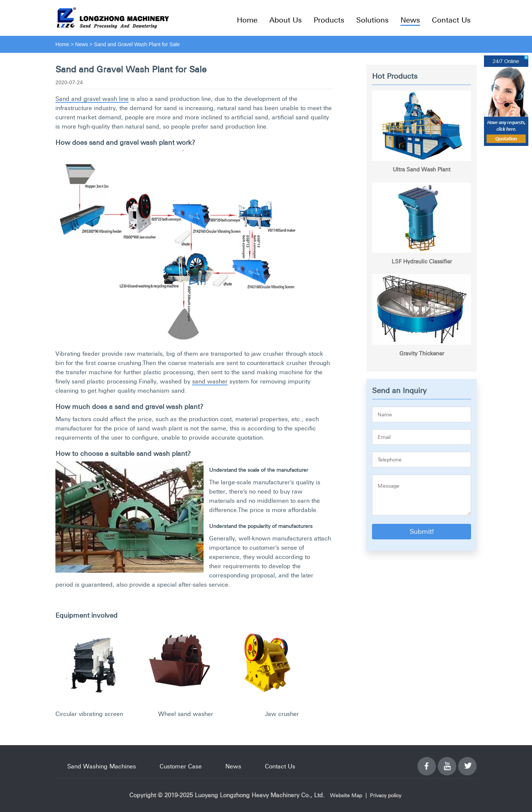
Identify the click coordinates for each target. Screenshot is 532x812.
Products (329, 20)
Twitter (467, 762)
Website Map (346, 795)
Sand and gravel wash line (92, 99)
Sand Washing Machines (102, 766)
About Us (286, 20)
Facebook (427, 762)
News (410, 20)
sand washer (210, 381)
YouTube (447, 762)
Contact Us (451, 20)
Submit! (422, 531)
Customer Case (181, 766)
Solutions (372, 20)
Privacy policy (386, 795)
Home (247, 20)
